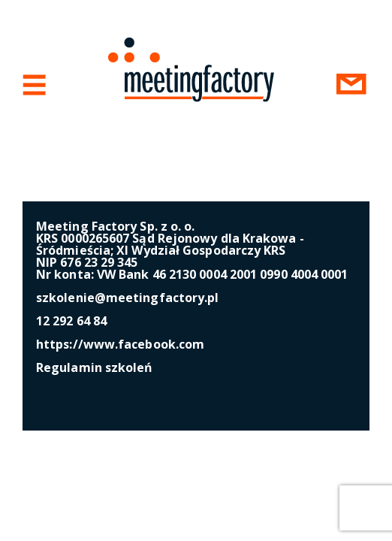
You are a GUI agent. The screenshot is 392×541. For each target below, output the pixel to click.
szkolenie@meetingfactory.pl (127, 298)
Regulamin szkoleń (95, 367)
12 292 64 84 (71, 321)
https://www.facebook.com (120, 344)
